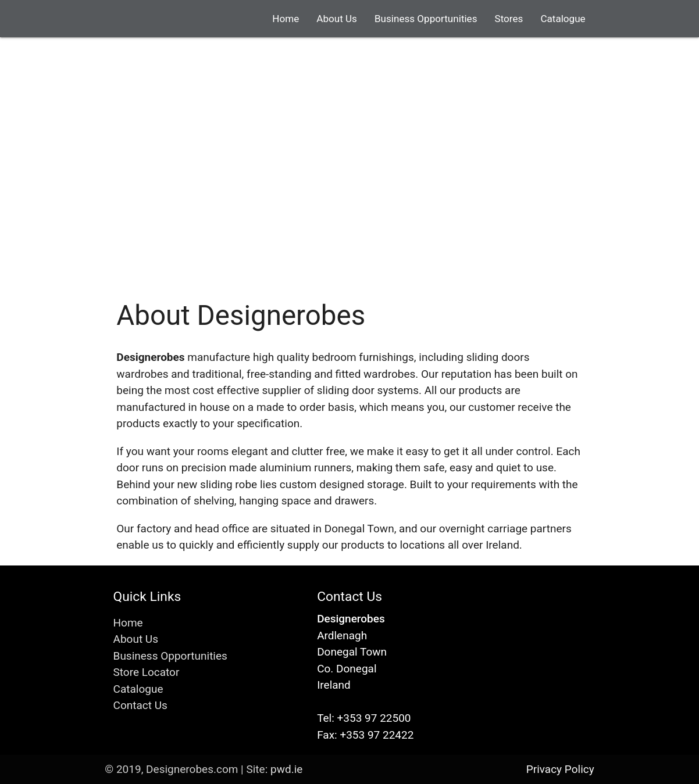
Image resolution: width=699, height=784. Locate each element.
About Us (337, 19)
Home (286, 19)
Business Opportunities (426, 19)
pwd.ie (286, 769)
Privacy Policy (560, 769)
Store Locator (147, 672)
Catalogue (563, 19)
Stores (509, 19)
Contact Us (140, 705)
